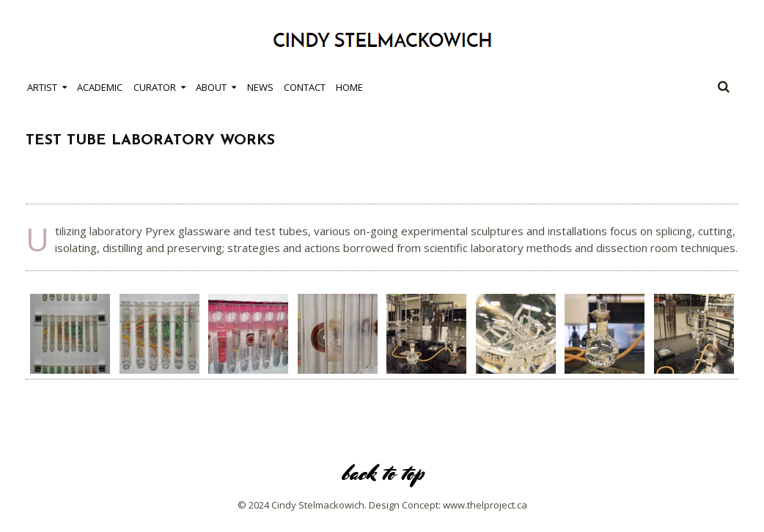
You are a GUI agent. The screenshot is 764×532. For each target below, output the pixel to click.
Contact (305, 87)
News (260, 87)
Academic (100, 87)
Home (349, 87)
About (211, 87)
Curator (155, 87)
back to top (382, 473)
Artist (42, 87)
